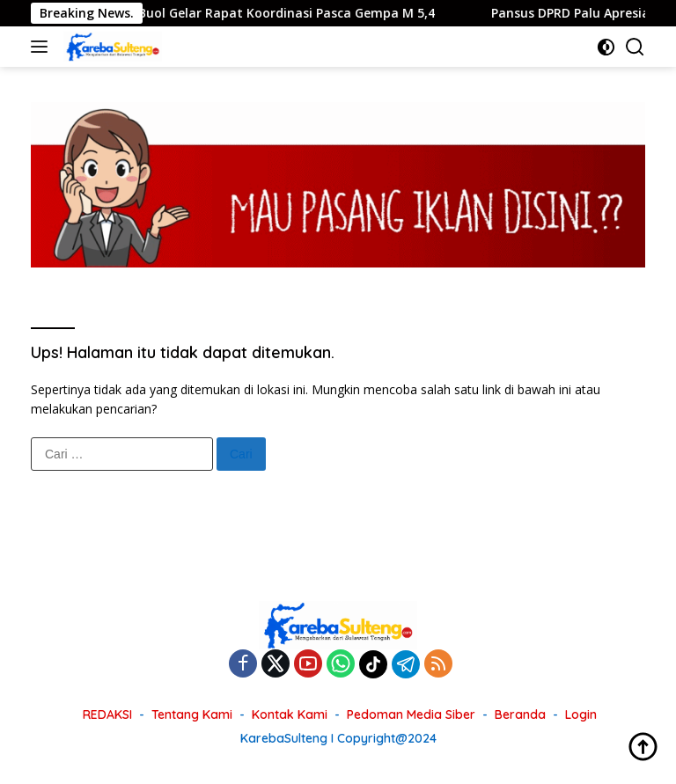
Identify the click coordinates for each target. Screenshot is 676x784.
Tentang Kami (192, 714)
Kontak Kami (290, 714)
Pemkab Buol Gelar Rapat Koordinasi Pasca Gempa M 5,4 (277, 13)
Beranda (520, 714)
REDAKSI (107, 714)
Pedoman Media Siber (411, 714)
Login (581, 714)
